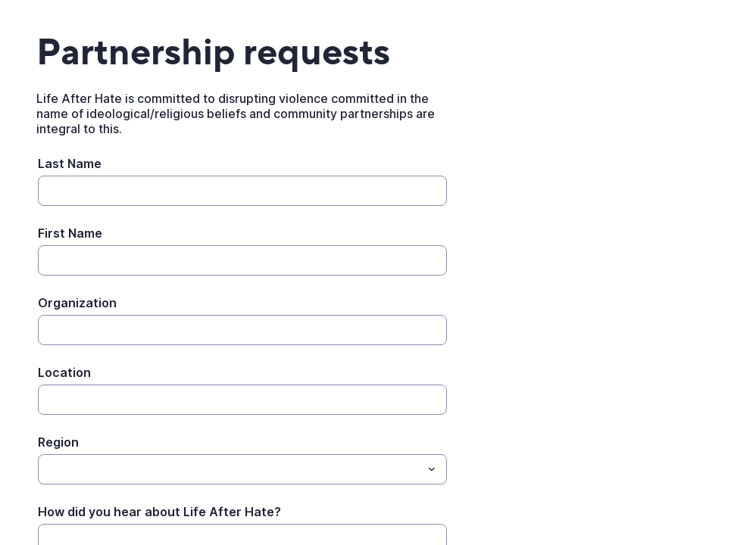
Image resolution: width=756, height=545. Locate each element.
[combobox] (242, 469)
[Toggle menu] (432, 469)
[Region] (230, 469)
